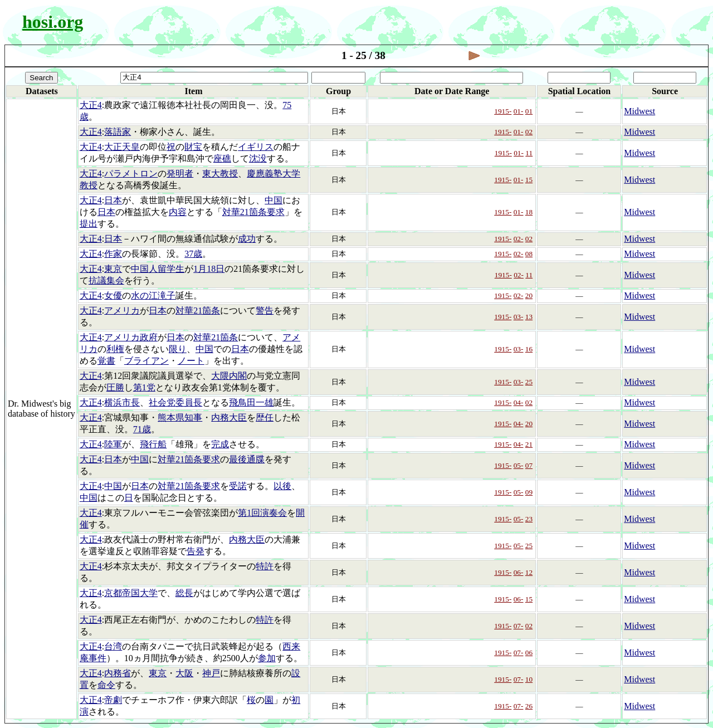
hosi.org (53, 22)
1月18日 (209, 269)
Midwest (639, 111)
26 (529, 706)
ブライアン (146, 361)
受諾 (238, 486)
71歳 (142, 429)
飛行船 (153, 444)
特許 (265, 566)
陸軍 (113, 444)
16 (529, 349)
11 (529, 153)
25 (529, 382)
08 (529, 254)
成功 (247, 239)
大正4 (91, 105)
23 (529, 519)
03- (519, 317)
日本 (113, 200)
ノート (191, 361)
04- (519, 402)
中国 (274, 200)
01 (529, 111)
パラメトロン (131, 174)
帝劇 (113, 700)
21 (529, 444)
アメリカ (122, 311)
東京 (113, 269)
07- (519, 626)
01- (519, 111)
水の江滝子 (153, 295)
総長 (184, 593)
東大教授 (220, 174)
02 (529, 132)
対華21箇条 (198, 311)
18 (529, 212)
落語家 (118, 132)
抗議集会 (106, 280)
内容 (178, 212)
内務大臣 (229, 417)
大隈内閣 (229, 376)
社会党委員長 (175, 402)
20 (529, 295)
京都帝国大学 (131, 593)
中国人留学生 (158, 269)
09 (529, 492)
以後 (282, 486)
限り (178, 349)
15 (529, 180)
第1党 (144, 387)
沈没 (258, 158)
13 (529, 317)
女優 (113, 295)
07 (529, 465)
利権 (115, 349)
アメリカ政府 (131, 337)
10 (529, 679)
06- (519, 572)
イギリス (256, 147)
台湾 (113, 646)
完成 (220, 444)
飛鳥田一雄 (251, 402)
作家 (113, 254)
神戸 (211, 673)
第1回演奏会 (262, 513)
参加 (267, 658)
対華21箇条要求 (253, 212)
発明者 (180, 174)
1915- (503, 111)
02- (519, 239)
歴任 (265, 417)
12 (529, 572)
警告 (265, 311)
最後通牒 (247, 459)
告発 (196, 551)
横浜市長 (122, 402)
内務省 (118, 673)
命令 (106, 685)
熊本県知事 (180, 417)
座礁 (222, 158)
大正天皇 (122, 147)
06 (529, 653)
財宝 (193, 147)
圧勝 (115, 387)
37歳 (193, 254)
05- (519, 465)
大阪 (184, 673)
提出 (89, 224)
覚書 (106, 361)
